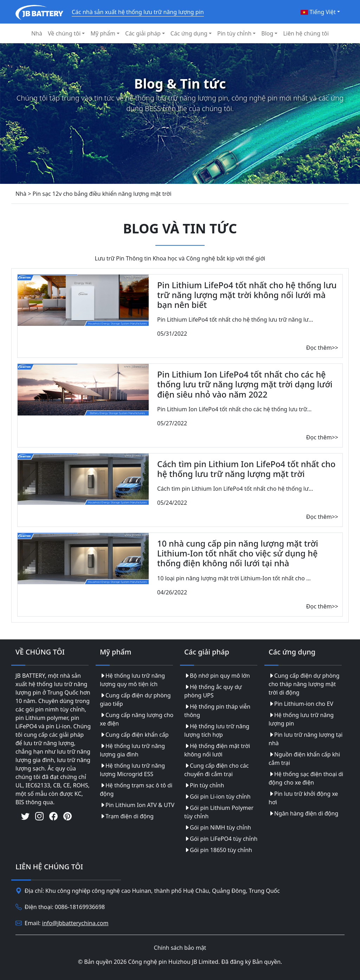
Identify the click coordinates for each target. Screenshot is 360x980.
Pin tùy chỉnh (204, 785)
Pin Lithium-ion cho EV (301, 704)
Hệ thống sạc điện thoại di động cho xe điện (306, 778)
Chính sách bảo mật (180, 948)
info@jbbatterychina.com (75, 923)
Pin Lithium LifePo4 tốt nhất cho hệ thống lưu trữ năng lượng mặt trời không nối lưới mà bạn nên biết (247, 295)
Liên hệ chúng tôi (306, 33)
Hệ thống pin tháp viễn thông (217, 711)
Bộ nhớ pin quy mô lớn (217, 676)
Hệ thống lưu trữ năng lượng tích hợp (217, 730)
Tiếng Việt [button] (318, 12)
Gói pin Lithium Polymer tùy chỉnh (219, 812)
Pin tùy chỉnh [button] (234, 33)
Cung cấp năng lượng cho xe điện (137, 719)
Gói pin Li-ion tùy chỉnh (217, 797)
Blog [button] (267, 33)
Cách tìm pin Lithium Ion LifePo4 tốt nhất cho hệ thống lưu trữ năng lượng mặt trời (246, 469)
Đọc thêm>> (322, 348)
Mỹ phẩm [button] (103, 33)
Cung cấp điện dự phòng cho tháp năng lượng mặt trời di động (304, 684)
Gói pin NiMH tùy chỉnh (218, 827)
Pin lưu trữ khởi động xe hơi (303, 798)
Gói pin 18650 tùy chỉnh (218, 850)
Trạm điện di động (127, 816)
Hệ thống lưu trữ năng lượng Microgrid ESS (132, 770)
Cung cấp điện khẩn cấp (134, 735)
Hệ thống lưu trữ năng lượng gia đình (132, 750)
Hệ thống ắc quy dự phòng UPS (213, 691)
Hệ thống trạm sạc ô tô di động (136, 789)
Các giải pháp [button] (143, 33)
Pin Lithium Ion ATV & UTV (137, 805)
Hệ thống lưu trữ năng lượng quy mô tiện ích (132, 680)
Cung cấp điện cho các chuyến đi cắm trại (216, 770)
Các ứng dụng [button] (189, 33)
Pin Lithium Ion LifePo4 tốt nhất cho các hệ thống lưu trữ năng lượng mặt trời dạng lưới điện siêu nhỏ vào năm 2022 (245, 384)
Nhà (37, 33)
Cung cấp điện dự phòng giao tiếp (135, 699)
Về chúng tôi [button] (64, 33)
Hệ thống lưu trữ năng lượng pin (301, 719)
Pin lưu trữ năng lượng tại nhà (306, 739)
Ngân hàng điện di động (303, 813)
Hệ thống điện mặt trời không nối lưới (217, 750)
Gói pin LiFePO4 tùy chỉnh (221, 839)
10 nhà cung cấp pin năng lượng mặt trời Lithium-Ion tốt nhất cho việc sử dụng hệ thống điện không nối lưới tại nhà (238, 553)
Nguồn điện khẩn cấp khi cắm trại (304, 759)
